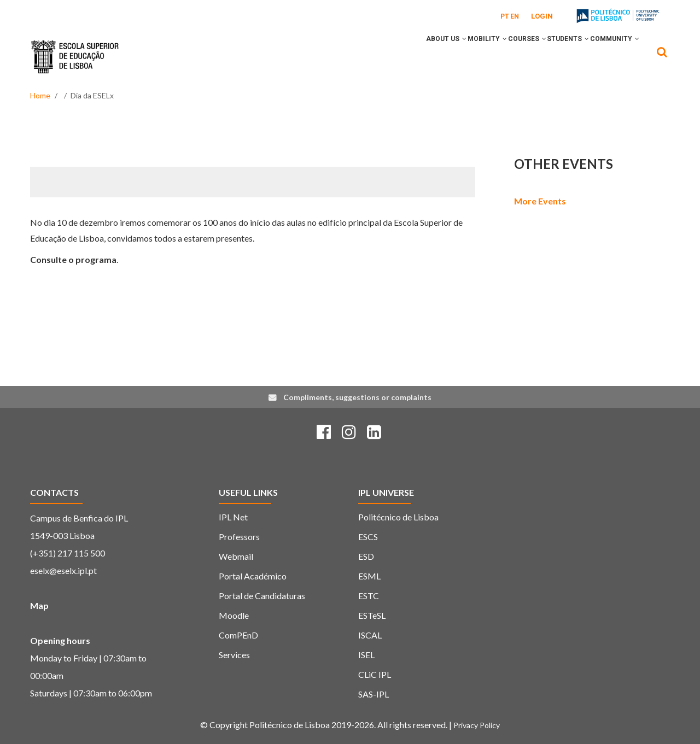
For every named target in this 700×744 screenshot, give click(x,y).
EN (515, 16)
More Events (540, 201)
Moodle (234, 615)
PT (505, 16)
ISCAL (370, 635)
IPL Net (233, 517)
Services (234, 655)
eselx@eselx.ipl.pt (63, 570)
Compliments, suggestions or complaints (357, 397)
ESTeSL (372, 615)
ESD (366, 556)
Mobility (452, 56)
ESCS (368, 537)
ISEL (366, 655)
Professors (239, 537)
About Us (401, 56)
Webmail (236, 556)
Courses (502, 56)
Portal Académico (253, 576)
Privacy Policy (477, 725)
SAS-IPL (374, 694)
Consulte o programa (73, 259)
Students (553, 56)
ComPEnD (238, 635)
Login (542, 16)
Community (610, 56)
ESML (369, 576)
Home (40, 95)
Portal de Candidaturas (262, 596)
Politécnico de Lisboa (398, 517)
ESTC (369, 596)
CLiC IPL (375, 674)
